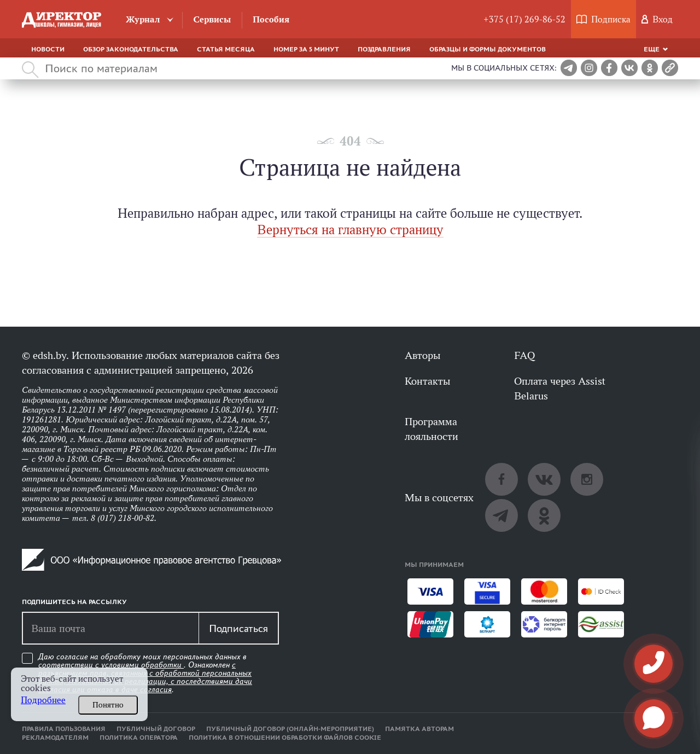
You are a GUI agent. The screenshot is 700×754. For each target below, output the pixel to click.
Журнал (143, 19)
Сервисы (212, 19)
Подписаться (238, 628)
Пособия (271, 19)
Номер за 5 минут (306, 49)
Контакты (427, 381)
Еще (652, 49)
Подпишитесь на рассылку (74, 602)
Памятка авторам (419, 729)
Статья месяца (226, 49)
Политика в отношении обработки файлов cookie (285, 738)
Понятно (108, 705)
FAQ (524, 355)
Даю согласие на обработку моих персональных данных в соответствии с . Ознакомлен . (145, 673)
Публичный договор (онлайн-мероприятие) (290, 729)
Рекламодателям (55, 738)
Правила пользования (64, 729)
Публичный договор (156, 729)
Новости (48, 49)
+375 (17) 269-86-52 (524, 19)
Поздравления (384, 49)
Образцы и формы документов (488, 49)
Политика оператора (139, 738)
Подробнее (43, 700)
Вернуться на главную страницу (350, 230)
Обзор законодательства (131, 49)
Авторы (422, 355)
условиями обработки (142, 665)
